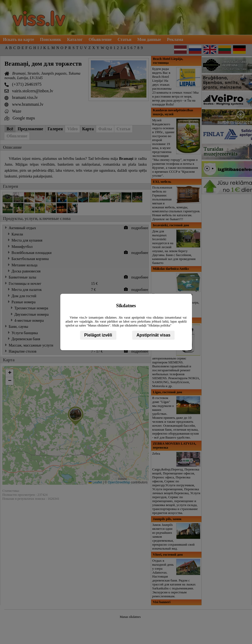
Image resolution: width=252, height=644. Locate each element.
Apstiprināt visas (153, 335)
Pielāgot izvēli (98, 335)
